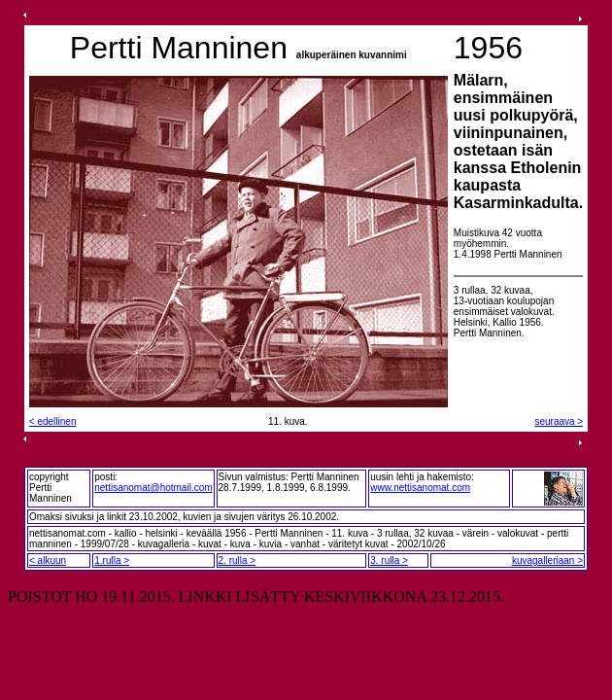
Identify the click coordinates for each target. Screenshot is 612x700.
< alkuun (48, 560)
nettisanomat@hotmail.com (153, 488)
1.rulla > (112, 560)
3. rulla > (389, 560)
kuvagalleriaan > (547, 560)
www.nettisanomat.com (420, 488)
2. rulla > (238, 560)
